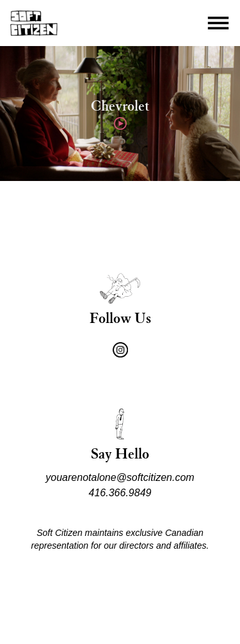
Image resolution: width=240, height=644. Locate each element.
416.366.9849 (120, 493)
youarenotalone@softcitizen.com (120, 477)
